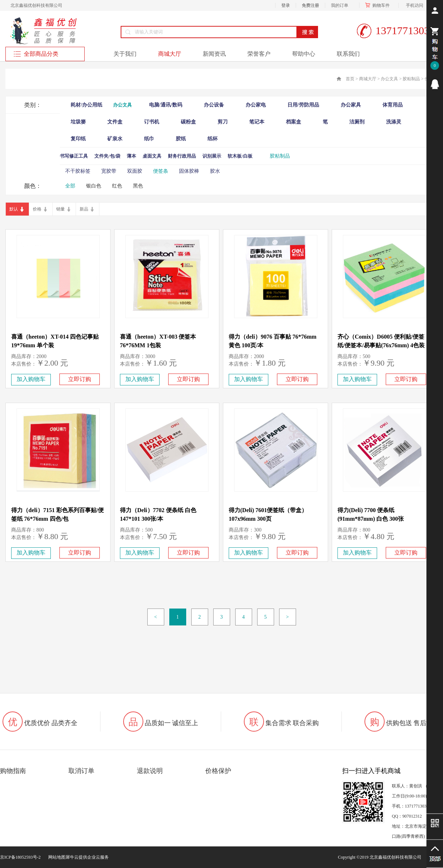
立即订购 (80, 379)
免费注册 (310, 5)
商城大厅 (368, 79)
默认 (14, 209)
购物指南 (13, 771)
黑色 (138, 186)
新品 (84, 209)
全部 (70, 186)
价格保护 (218, 771)
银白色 (94, 186)
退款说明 (150, 771)
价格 (37, 209)
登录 (286, 5)
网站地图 (56, 857)
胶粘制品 (411, 79)
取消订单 (81, 771)
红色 (117, 186)
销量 (61, 209)
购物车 (379, 5)
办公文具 (389, 79)
